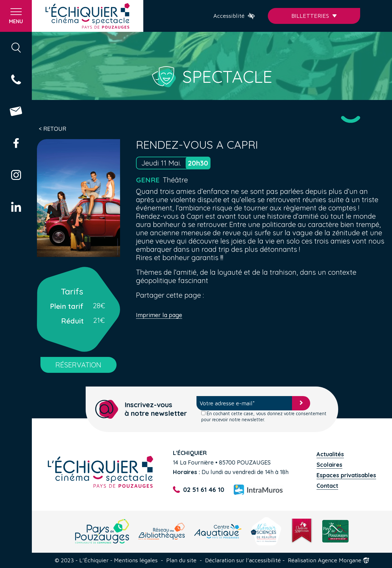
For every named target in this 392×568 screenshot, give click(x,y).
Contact (327, 486)
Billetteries (314, 16)
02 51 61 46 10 (198, 490)
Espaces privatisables (346, 475)
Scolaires (329, 465)
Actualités (330, 454)
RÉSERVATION (78, 365)
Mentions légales (136, 560)
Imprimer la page (159, 315)
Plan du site (181, 560)
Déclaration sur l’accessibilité (243, 560)
